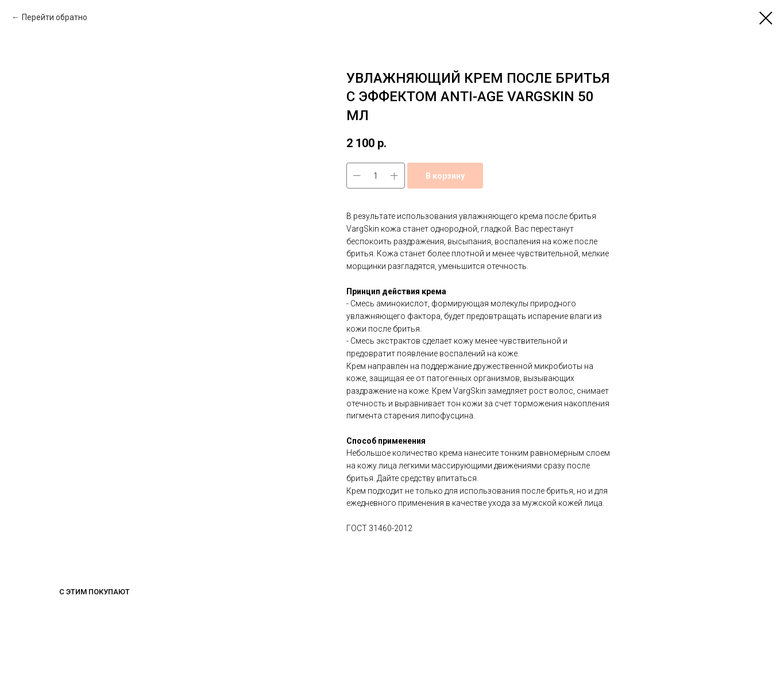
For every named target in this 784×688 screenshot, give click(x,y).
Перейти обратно (55, 17)
